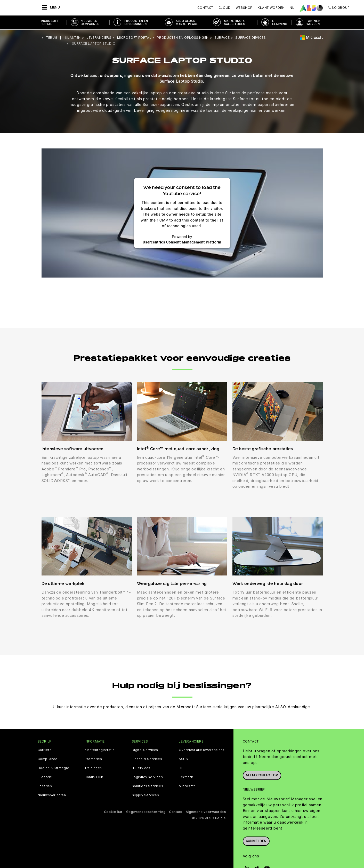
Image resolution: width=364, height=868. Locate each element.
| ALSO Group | (339, 8)
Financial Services (147, 759)
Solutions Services (148, 786)
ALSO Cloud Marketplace (187, 22)
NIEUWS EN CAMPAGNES (90, 22)
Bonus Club (94, 777)
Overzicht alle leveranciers (201, 749)
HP (181, 768)
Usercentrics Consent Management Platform (182, 242)
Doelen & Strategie (54, 768)
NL (292, 8)
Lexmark (186, 777)
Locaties (45, 786)
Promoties (93, 759)
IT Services (141, 768)
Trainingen (93, 768)
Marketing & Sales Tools (234, 22)
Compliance (48, 759)
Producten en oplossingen (136, 22)
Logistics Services (147, 777)
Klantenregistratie (100, 749)
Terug (52, 37)
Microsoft (187, 786)
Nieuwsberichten (52, 795)
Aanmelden (256, 841)
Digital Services (145, 749)
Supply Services (145, 795)
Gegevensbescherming (146, 811)
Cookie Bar (113, 811)
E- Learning (280, 22)
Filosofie (45, 777)
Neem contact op (262, 775)
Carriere (45, 749)
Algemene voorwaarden (206, 811)
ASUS (183, 759)
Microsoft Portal (50, 22)
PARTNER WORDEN (313, 22)
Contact (205, 8)
